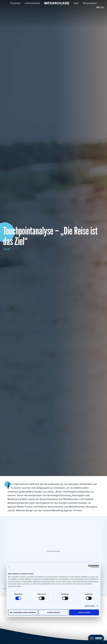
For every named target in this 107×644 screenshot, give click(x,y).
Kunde (7, 249)
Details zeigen (90, 606)
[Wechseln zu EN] (102, 9)
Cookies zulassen (84, 612)
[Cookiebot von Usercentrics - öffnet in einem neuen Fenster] (90, 566)
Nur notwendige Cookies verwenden (23, 612)
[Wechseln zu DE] (98, 9)
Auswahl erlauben (54, 612)
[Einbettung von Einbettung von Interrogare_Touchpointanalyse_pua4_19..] (53, 551)
